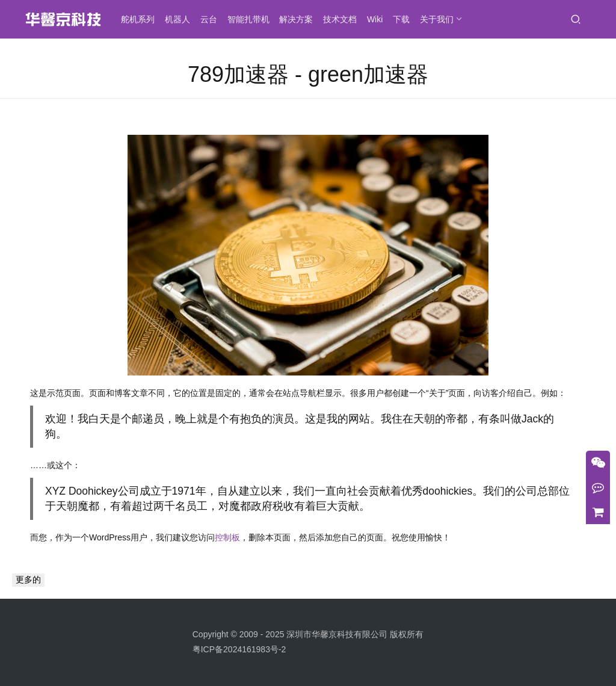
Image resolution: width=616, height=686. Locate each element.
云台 (212, 19)
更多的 (28, 579)
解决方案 (300, 19)
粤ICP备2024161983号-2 (239, 649)
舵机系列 (141, 19)
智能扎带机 (252, 19)
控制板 (227, 537)
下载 (405, 19)
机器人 (181, 19)
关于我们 (440, 19)
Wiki (378, 19)
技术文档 (343, 19)
